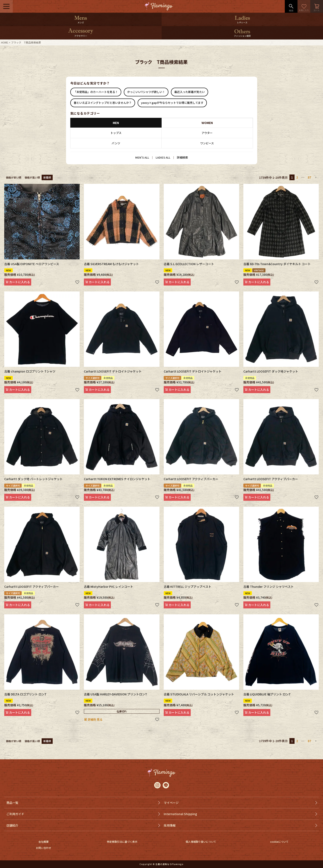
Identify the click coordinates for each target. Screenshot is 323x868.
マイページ (171, 803)
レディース (242, 22)
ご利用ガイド (15, 814)
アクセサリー (81, 36)
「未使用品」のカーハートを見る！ (96, 92)
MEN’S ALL (142, 157)
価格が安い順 (14, 177)
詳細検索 (182, 157)
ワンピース (207, 143)
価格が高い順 (32, 177)
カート (317, 6)
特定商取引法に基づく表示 (122, 842)
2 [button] (297, 177)
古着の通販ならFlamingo (169, 864)
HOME (5, 42)
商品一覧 (12, 803)
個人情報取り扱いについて (201, 842)
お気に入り (304, 6)
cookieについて (279, 842)
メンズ (81, 22)
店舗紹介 (12, 825)
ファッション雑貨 (242, 36)
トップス (116, 133)
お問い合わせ (44, 848)
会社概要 (44, 842)
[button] (316, 178)
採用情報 (170, 825)
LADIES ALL (163, 157)
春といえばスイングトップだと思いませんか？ (103, 103)
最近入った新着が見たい (190, 92)
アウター (207, 133)
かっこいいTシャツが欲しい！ (146, 92)
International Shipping (180, 814)
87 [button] (309, 177)
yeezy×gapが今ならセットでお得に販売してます (172, 103)
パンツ (116, 143)
